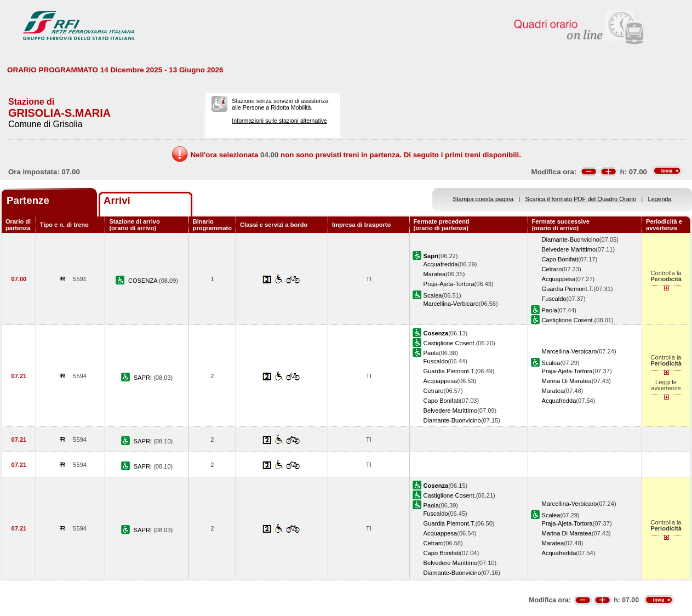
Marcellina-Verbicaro (451, 304)
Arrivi (117, 200)
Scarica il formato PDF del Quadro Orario (581, 199)
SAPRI (144, 378)
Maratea (435, 274)
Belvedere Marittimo (569, 249)
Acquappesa (559, 279)
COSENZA (144, 281)
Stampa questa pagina (483, 199)
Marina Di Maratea (567, 381)
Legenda (660, 199)
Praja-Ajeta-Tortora (449, 284)
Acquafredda (441, 264)
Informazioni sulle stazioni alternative (279, 121)
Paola (550, 310)
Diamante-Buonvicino (571, 239)
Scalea (433, 295)
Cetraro (552, 269)
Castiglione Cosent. (568, 320)
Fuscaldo (554, 299)
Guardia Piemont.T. (568, 289)
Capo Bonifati (560, 259)
